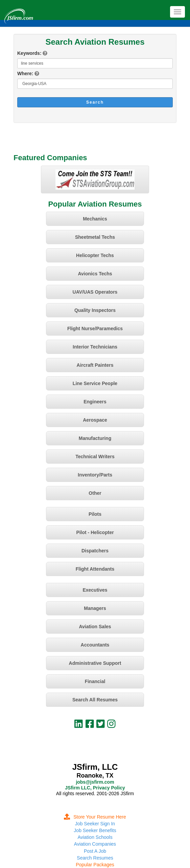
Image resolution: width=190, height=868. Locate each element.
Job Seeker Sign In (95, 824)
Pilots (95, 514)
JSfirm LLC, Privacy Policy (95, 788)
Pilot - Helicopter (95, 532)
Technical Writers (95, 457)
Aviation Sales (95, 627)
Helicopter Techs (95, 255)
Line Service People (95, 383)
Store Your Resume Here (95, 817)
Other (95, 493)
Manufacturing (95, 438)
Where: (25, 73)
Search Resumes (95, 858)
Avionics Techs (95, 274)
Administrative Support (95, 663)
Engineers (95, 402)
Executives (95, 590)
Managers (95, 608)
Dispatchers (95, 551)
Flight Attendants (95, 569)
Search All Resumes (95, 700)
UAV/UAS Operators (95, 292)
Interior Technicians (95, 347)
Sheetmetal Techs (95, 237)
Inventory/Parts (95, 475)
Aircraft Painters (95, 365)
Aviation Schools (95, 837)
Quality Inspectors (95, 310)
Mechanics (95, 219)
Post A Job (95, 851)
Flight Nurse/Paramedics (95, 329)
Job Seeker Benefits (95, 830)
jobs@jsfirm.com (95, 782)
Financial (95, 681)
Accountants (95, 645)
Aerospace (95, 420)
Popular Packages (95, 865)
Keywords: (29, 53)
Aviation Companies (95, 844)
